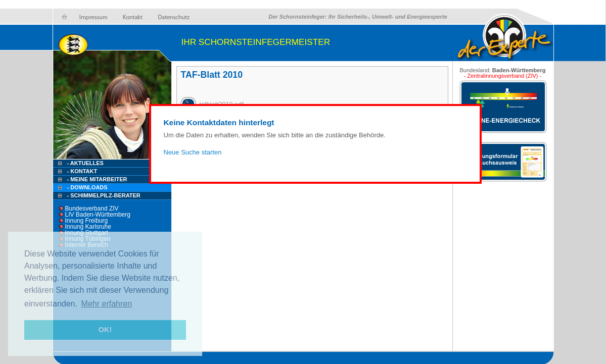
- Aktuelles (85, 163)
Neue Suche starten (193, 152)
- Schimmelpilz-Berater (104, 195)
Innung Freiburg (87, 221)
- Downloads (87, 187)
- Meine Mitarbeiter (97, 179)
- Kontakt (82, 171)
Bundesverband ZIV (92, 209)
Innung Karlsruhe (88, 227)
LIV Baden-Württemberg (98, 215)
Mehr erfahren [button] (107, 304)
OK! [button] (105, 330)
